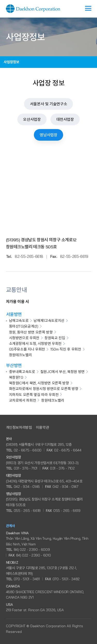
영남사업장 (48, 135)
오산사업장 (32, 119)
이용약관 (43, 427)
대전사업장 (65, 119)
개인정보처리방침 (19, 427)
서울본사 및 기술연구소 (49, 104)
